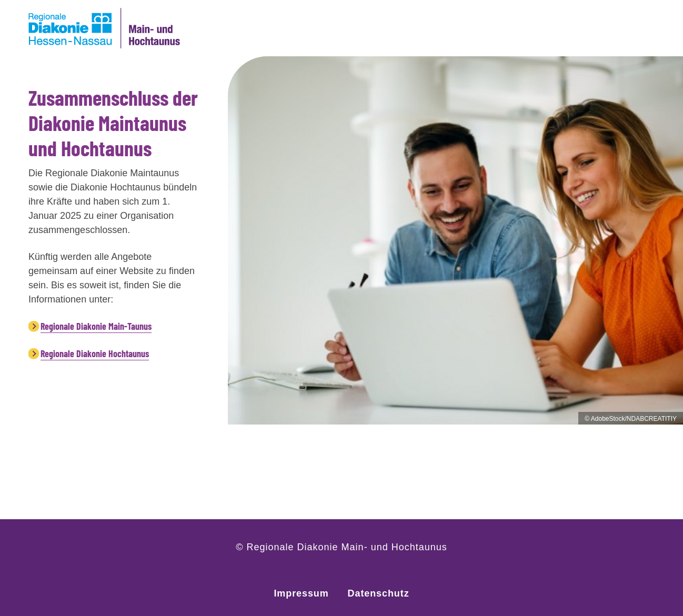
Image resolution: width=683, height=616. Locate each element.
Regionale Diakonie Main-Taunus (96, 326)
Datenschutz (379, 593)
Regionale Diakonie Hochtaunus (95, 354)
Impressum (301, 593)
